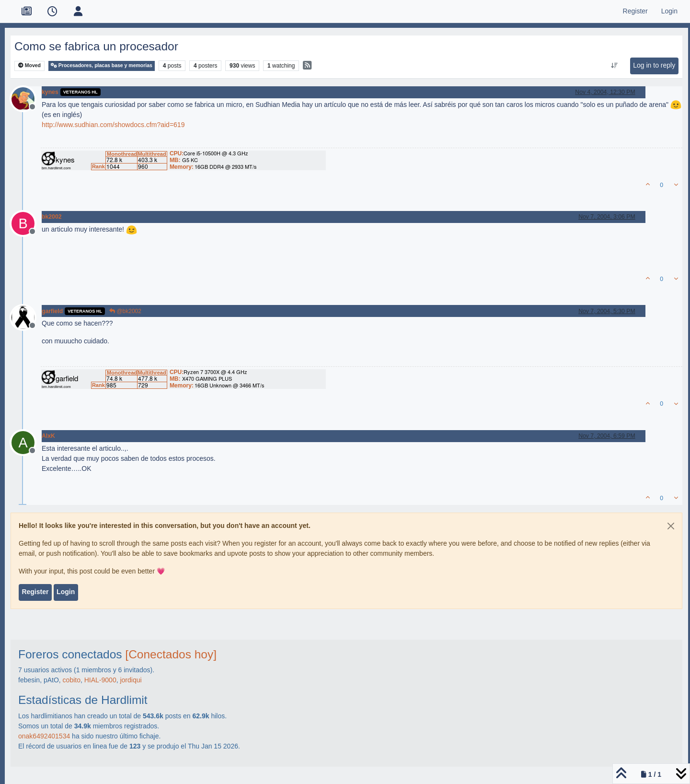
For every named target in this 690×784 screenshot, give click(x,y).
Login (66, 592)
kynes (50, 92)
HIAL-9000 (100, 680)
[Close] (671, 526)
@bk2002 (125, 311)
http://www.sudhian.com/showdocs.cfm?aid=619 (113, 125)
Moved (29, 65)
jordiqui (131, 680)
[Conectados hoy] (171, 654)
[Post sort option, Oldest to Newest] (615, 66)
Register (35, 592)
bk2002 (52, 217)
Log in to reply (654, 65)
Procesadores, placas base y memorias (102, 65)
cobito (72, 680)
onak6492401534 (44, 736)
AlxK (48, 436)
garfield (52, 311)
